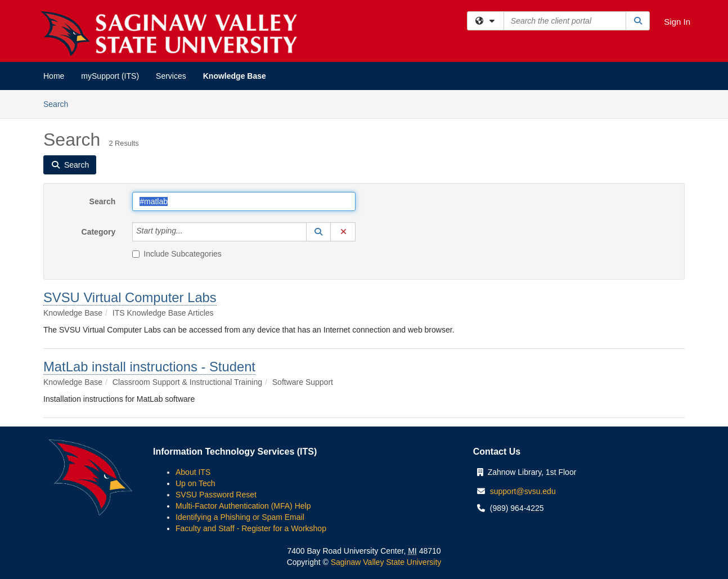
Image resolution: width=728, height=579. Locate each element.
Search (60, 103)
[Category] (189, 232)
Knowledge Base (235, 76)
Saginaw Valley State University (385, 562)
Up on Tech (196, 483)
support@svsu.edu (523, 491)
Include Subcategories (177, 254)
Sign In (677, 22)
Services (171, 76)
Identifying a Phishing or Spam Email (240, 517)
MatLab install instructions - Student (149, 367)
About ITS (193, 472)
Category (99, 232)
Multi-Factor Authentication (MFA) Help (243, 506)
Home (54, 76)
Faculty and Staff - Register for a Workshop (251, 528)
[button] (318, 232)
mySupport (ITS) (110, 76)
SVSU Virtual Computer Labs (130, 297)
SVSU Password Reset (216, 495)
